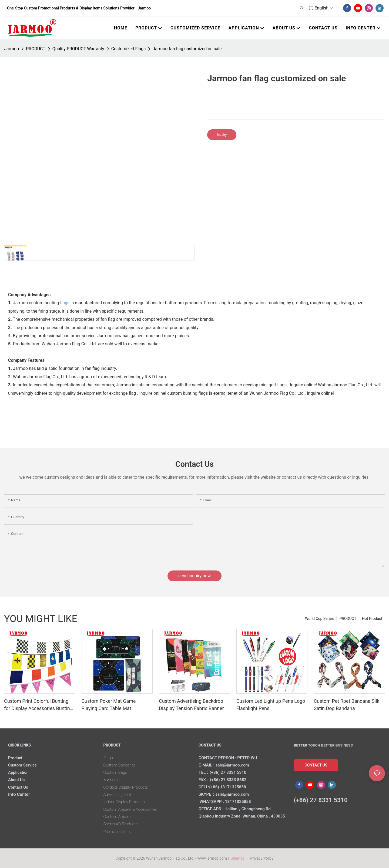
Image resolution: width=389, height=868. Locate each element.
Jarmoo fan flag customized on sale (187, 49)
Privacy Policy (262, 858)
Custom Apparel (119, 817)
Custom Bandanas (121, 765)
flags (65, 303)
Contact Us (19, 787)
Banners (111, 780)
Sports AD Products (122, 824)
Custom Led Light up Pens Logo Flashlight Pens (271, 705)
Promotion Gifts (118, 831)
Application (19, 772)
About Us (17, 780)
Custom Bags (116, 772)
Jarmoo (11, 49)
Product (16, 758)
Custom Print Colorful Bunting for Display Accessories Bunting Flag (38, 705)
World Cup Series (319, 619)
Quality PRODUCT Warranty (78, 49)
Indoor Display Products (126, 802)
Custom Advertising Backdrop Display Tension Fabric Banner (191, 705)
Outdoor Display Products (128, 787)
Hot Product (372, 619)
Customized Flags (129, 49)
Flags (109, 758)
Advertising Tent (119, 794)
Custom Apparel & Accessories (132, 809)
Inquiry (222, 135)
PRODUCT (36, 49)
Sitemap (238, 858)
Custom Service (24, 765)
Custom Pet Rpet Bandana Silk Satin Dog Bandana (346, 705)
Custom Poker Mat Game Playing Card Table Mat (109, 705)
